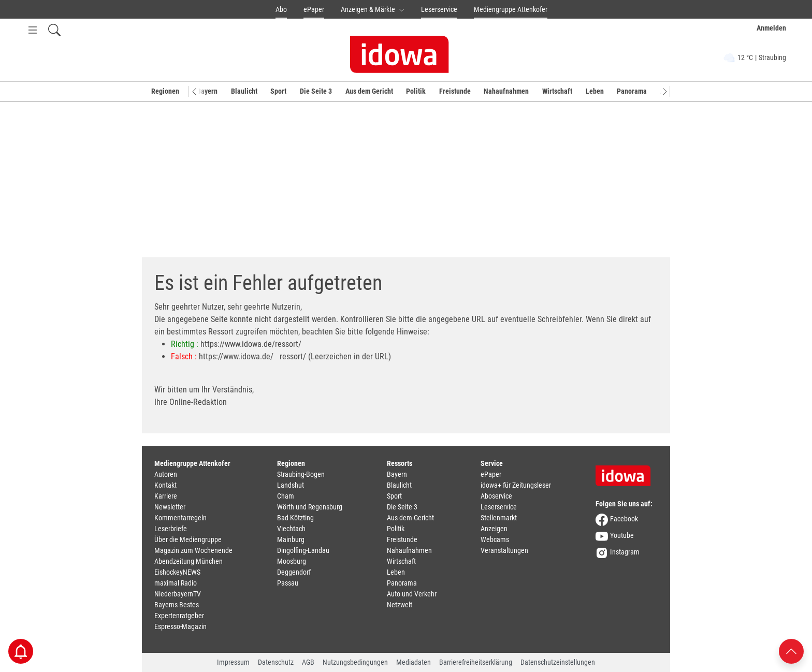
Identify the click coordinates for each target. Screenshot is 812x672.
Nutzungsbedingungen (355, 662)
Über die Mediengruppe (188, 539)
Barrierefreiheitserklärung (476, 662)
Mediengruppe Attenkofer (511, 9)
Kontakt (165, 485)
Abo (281, 9)
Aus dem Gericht (369, 91)
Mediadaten (414, 662)
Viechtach (291, 529)
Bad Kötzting (295, 518)
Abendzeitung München (189, 561)
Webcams (495, 539)
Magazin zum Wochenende (193, 550)
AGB (308, 662)
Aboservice (496, 496)
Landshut (291, 485)
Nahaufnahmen (506, 91)
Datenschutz (276, 662)
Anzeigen (494, 529)
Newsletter (170, 507)
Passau (288, 583)
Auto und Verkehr (412, 594)
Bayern (207, 91)
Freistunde (455, 91)
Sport (278, 91)
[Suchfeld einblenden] (54, 30)
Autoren (166, 474)
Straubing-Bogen (301, 474)
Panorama (632, 91)
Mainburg (291, 539)
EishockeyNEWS (177, 572)
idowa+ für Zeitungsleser (516, 485)
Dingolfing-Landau (303, 550)
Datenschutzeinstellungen (558, 662)
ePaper (314, 9)
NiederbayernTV (178, 594)
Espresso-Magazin (180, 626)
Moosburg (292, 561)
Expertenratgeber (179, 616)
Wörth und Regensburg (310, 507)
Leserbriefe (171, 529)
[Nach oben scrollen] (791, 651)
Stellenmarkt (499, 518)
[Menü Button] (33, 30)
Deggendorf (294, 572)
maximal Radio (176, 583)
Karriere (166, 496)
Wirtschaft (557, 91)
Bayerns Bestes (177, 605)
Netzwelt (400, 605)
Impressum (233, 662)
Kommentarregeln (180, 518)
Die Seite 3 (316, 91)
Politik (416, 91)
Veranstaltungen (504, 550)
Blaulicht (244, 91)
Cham (286, 496)
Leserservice (439, 9)
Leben (595, 91)
